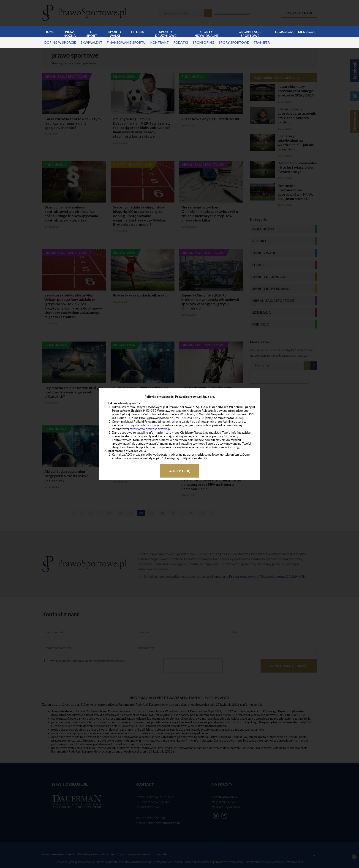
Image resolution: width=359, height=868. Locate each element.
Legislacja (284, 32)
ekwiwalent (91, 42)
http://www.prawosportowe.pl (150, 429)
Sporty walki (115, 33)
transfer (262, 42)
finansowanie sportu (126, 42)
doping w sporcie (60, 42)
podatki (181, 42)
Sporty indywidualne (206, 33)
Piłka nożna (70, 33)
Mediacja (306, 32)
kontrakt (159, 42)
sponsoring (204, 42)
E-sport (92, 33)
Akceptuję (180, 471)
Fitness (137, 32)
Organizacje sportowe (250, 33)
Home (49, 32)
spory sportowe (234, 42)
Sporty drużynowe (166, 33)
